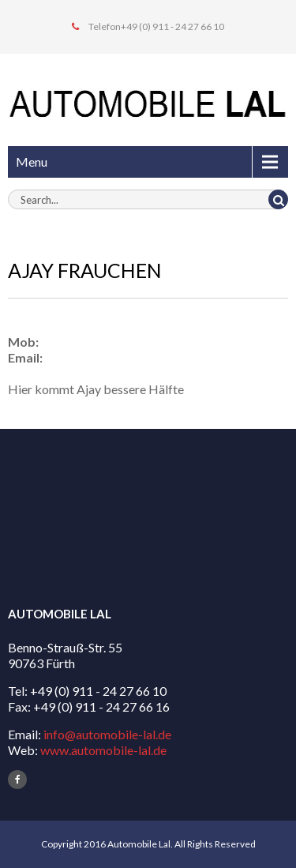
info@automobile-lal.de (107, 734)
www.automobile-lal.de (103, 750)
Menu (32, 162)
